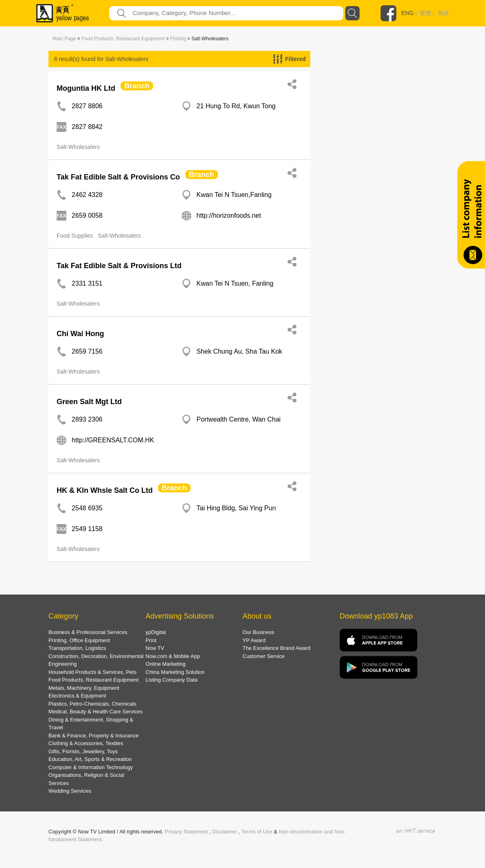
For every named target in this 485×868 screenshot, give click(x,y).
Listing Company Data (171, 680)
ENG (408, 13)
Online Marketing (165, 664)
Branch (137, 86)
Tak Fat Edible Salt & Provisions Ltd (119, 266)
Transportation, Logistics (77, 648)
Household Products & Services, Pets (92, 672)
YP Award (254, 640)
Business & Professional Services (88, 632)
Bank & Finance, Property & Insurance (93, 736)
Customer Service (264, 656)
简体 (443, 13)
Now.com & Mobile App (173, 656)
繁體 (426, 13)
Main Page (64, 39)
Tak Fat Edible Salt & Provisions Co (118, 177)
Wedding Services (70, 791)
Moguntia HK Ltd (86, 88)
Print (151, 640)
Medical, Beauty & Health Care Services (95, 712)
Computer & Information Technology (91, 767)
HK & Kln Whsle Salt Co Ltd (105, 490)
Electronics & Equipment (77, 696)
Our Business (259, 632)
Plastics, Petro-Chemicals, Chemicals (92, 704)
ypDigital (156, 632)
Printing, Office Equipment (79, 640)
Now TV (155, 648)
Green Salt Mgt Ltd (89, 402)
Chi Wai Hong (80, 334)
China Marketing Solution (175, 672)
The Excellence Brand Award (277, 648)
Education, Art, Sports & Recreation (90, 759)
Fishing (178, 39)
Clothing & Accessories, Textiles (86, 743)
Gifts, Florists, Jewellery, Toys (83, 751)
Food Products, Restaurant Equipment (123, 39)
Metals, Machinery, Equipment (84, 688)
